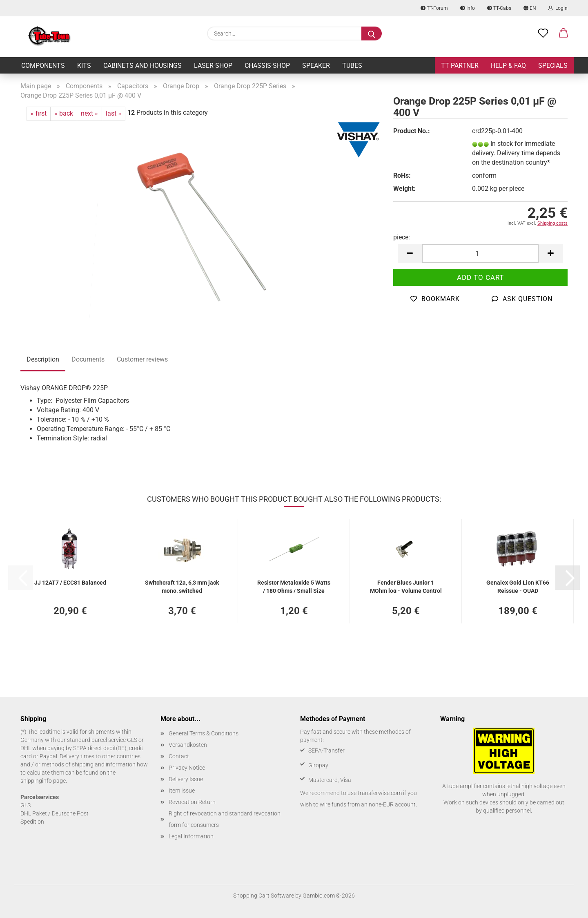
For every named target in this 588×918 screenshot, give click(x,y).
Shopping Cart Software (264, 896)
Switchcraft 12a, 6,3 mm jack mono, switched (182, 586)
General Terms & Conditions (204, 733)
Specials (553, 66)
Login (558, 8)
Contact (179, 756)
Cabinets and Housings (143, 66)
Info (468, 8)
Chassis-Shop (267, 66)
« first (39, 113)
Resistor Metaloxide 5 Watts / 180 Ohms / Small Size (294, 586)
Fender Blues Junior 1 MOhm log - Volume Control (406, 586)
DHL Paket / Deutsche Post (55, 813)
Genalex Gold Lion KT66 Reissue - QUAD (518, 586)
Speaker (316, 66)
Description (43, 359)
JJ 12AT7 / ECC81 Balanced (70, 583)
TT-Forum (434, 8)
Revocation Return (192, 802)
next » (89, 113)
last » (114, 113)
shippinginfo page (43, 781)
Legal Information (191, 836)
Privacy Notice (187, 768)
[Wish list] (543, 34)
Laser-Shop (213, 66)
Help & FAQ (508, 66)
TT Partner (460, 66)
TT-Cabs (499, 8)
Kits (84, 66)
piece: (402, 237)
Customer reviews (142, 359)
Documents (88, 359)
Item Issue (182, 791)
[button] (563, 34)
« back (64, 113)
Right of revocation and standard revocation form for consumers (225, 819)
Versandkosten (188, 745)
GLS (26, 805)
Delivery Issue (186, 779)
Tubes (352, 66)
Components (43, 66)
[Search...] (372, 34)
